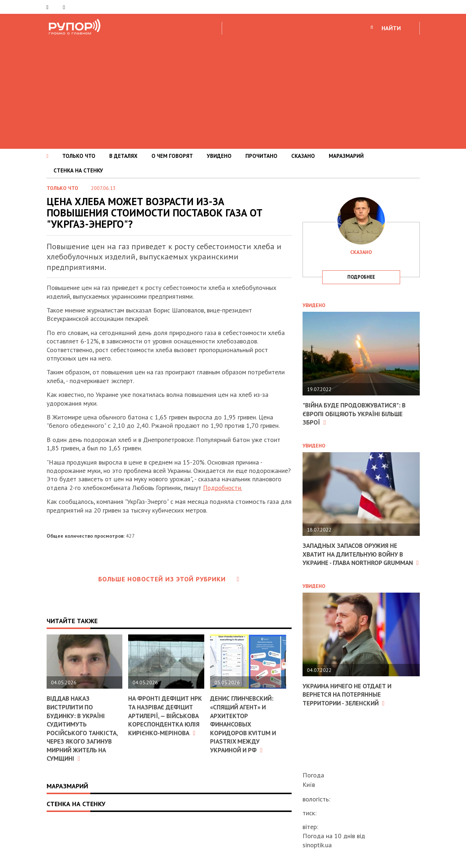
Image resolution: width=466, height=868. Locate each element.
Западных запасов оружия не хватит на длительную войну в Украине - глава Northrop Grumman (356, 558)
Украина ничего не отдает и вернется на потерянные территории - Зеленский (350, 702)
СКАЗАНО (303, 156)
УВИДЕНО (219, 156)
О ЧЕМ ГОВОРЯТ (172, 156)
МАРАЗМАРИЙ (346, 156)
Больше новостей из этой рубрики (169, 579)
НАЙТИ (391, 28)
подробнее (361, 277)
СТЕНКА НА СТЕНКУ (78, 170)
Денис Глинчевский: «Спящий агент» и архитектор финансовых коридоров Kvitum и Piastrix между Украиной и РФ (244, 724)
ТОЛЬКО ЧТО (79, 156)
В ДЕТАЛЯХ (123, 156)
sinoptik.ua (317, 845)
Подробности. (223, 488)
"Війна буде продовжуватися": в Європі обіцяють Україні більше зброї (357, 414)
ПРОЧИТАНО (261, 156)
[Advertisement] (233, 91)
